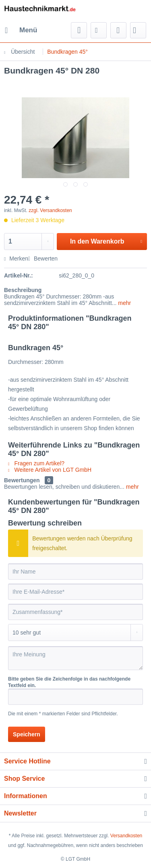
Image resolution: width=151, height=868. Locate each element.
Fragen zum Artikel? (36, 463)
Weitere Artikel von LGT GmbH (50, 470)
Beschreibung (23, 290)
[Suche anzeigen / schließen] (79, 30)
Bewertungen (22, 480)
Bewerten (43, 259)
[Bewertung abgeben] (75, 633)
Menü (21, 29)
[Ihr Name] (75, 572)
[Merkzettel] (99, 30)
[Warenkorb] (138, 30)
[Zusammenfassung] (75, 612)
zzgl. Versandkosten (50, 210)
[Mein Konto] (118, 30)
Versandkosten (126, 836)
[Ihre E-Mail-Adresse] (75, 592)
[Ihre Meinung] (75, 658)
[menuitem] (21, 30)
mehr (124, 303)
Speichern (27, 734)
